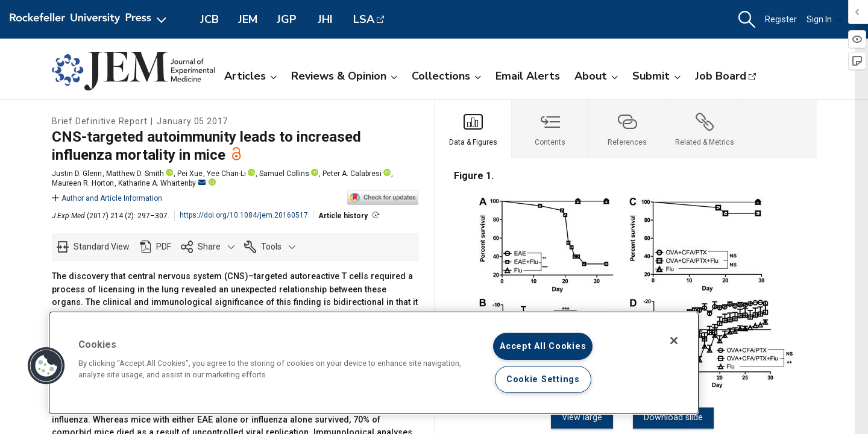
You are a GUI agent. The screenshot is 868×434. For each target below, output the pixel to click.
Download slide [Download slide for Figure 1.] (670, 417)
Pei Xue (190, 174)
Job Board (721, 76)
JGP (287, 19)
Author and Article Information (107, 198)
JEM (248, 19)
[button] (747, 20)
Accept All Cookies (543, 346)
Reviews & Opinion (344, 76)
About (596, 76)
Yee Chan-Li (226, 174)
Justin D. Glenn (77, 174)
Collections (446, 76)
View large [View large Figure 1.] (586, 417)
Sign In (825, 19)
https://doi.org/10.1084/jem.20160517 (244, 215)
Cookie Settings (543, 379)
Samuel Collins (284, 174)
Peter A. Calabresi (352, 174)
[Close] (674, 341)
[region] (374, 363)
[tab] (473, 129)
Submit (656, 76)
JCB (209, 19)
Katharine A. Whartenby (162, 183)
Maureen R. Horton (83, 183)
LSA (364, 19)
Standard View (102, 247)
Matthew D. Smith (135, 174)
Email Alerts (528, 76)
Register (781, 19)
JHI (325, 19)
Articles (250, 76)
